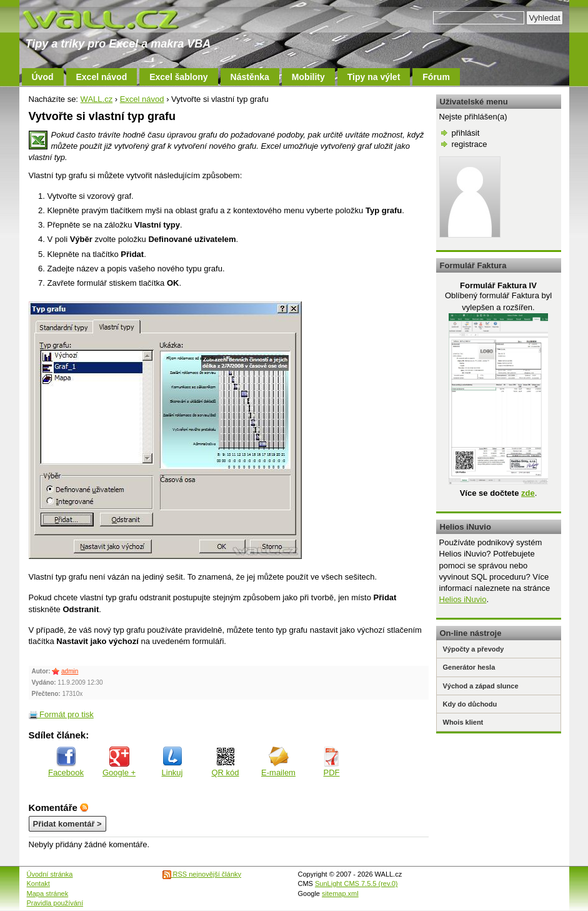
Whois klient (463, 722)
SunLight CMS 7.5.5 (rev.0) (356, 883)
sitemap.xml (340, 893)
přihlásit (466, 133)
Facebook (66, 762)
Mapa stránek (48, 893)
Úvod (43, 77)
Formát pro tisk (61, 714)
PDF (332, 762)
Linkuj (172, 762)
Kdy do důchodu (470, 704)
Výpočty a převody (474, 649)
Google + (119, 762)
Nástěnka (250, 77)
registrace (470, 144)
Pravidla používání (55, 903)
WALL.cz (97, 99)
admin (70, 671)
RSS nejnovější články (202, 874)
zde (528, 493)
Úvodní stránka (50, 874)
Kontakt (38, 883)
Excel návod (102, 77)
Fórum (436, 77)
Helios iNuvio (463, 599)
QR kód (225, 762)
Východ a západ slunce (481, 686)
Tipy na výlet (374, 77)
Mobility (308, 77)
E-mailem (278, 762)
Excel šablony (178, 77)
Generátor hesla (469, 667)
